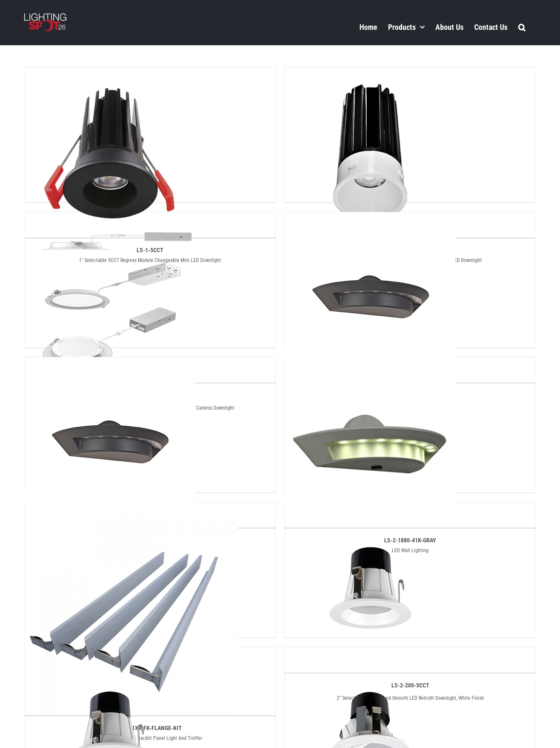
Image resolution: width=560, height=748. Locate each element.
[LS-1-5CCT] (110, 74)
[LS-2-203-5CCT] (110, 655)
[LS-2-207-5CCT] (370, 655)
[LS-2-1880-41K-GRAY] (370, 364)
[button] (522, 27)
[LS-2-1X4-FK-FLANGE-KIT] (131, 509)
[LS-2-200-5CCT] (370, 509)
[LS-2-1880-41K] (370, 219)
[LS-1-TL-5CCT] (370, 74)
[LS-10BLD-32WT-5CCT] (110, 219)
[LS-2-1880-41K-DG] (110, 364)
